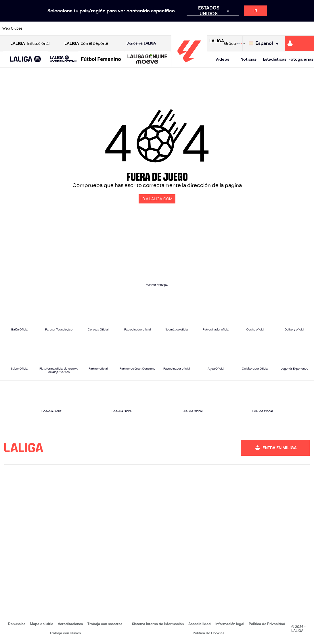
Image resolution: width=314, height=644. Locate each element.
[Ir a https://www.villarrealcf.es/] (307, 28)
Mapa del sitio (42, 624)
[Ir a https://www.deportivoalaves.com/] (76, 28)
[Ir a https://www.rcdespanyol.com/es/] (192, 28)
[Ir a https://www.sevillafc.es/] (278, 28)
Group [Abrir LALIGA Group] (223, 43)
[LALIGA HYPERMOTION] (64, 59)
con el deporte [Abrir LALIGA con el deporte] (86, 44)
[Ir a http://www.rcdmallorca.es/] (206, 28)
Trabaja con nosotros (105, 624)
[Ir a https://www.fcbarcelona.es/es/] (105, 28)
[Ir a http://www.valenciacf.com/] (293, 28)
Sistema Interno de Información (158, 624)
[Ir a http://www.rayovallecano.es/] (163, 28)
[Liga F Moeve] (101, 59)
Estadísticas (275, 59)
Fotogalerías (301, 59)
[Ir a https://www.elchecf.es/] (90, 28)
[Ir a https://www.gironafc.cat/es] (134, 28)
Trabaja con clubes (65, 633)
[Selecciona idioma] (265, 44)
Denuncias (17, 624)
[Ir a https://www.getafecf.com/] (119, 28)
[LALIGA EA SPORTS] (25, 59)
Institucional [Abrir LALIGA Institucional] (30, 44)
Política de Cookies (208, 633)
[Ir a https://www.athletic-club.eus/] (32, 28)
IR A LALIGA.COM (157, 199)
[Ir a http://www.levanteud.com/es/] (148, 28)
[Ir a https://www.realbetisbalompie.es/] (221, 28)
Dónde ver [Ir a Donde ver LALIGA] (141, 43)
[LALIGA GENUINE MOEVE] (147, 59)
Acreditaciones (70, 624)
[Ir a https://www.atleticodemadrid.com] (47, 28)
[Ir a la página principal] (189, 65)
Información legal (230, 624)
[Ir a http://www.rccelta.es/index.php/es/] (177, 28)
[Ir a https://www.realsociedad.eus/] (264, 28)
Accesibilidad (200, 624)
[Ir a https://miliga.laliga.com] (299, 43)
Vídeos (222, 59)
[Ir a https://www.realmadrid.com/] (235, 28)
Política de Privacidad (267, 624)
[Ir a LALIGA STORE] (241, 43)
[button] (25, 59)
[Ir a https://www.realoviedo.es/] (250, 28)
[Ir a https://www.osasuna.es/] (62, 28)
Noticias (248, 59)
